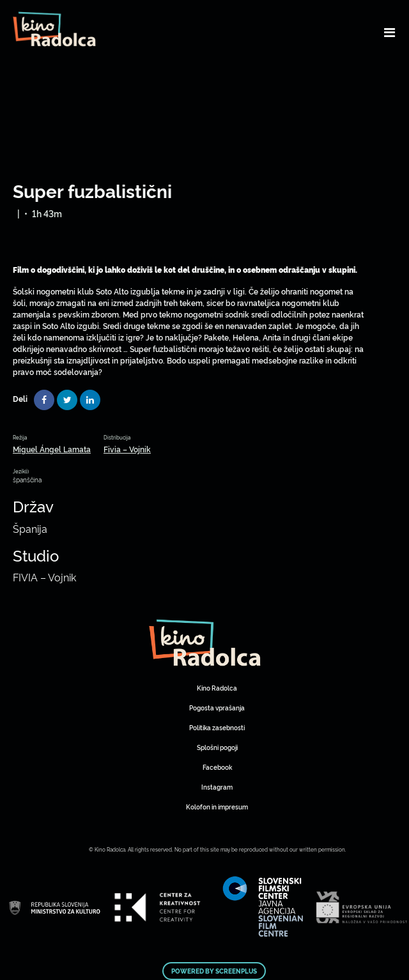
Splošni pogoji (217, 747)
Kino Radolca (217, 688)
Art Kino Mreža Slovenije (205, 643)
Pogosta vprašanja (217, 708)
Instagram (217, 787)
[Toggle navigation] (390, 32)
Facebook (217, 767)
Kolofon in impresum (217, 807)
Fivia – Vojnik (127, 449)
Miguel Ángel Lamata (52, 449)
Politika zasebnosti (217, 727)
